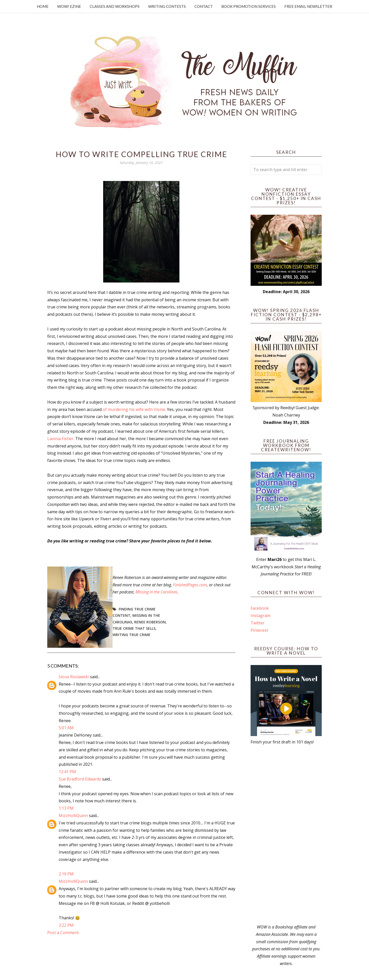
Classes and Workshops (115, 6)
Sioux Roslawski (74, 677)
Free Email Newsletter (308, 6)
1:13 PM (66, 808)
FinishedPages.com (190, 585)
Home (43, 6)
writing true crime (132, 635)
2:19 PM (66, 874)
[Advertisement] (286, 835)
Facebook (260, 608)
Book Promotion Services (249, 6)
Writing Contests (167, 6)
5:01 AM (66, 728)
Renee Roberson (150, 622)
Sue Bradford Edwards (80, 779)
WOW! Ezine (69, 6)
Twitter (258, 623)
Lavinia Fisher (60, 439)
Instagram (260, 616)
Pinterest (259, 630)
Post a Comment (63, 933)
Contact (204, 6)
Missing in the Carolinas (156, 592)
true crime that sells (134, 628)
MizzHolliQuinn (73, 816)
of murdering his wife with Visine (134, 409)
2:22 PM (66, 925)
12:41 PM (67, 772)
